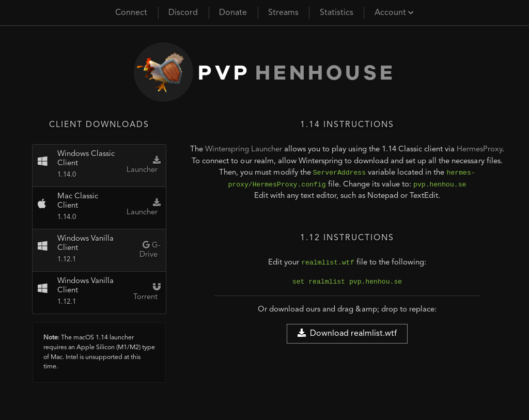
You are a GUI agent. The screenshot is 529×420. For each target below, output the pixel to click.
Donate (233, 13)
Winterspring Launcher (244, 150)
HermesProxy (479, 150)
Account (394, 13)
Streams (283, 13)
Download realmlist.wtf (347, 333)
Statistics (337, 13)
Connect (131, 13)
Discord (183, 13)
